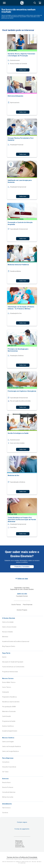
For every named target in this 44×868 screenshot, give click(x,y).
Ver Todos (5, 772)
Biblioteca (5, 637)
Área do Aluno (6, 782)
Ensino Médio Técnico (9, 682)
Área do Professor (8, 787)
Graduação (6, 692)
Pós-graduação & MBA (9, 707)
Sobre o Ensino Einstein (9, 627)
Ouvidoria (5, 813)
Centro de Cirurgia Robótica (10, 751)
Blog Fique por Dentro (9, 646)
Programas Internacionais (10, 672)
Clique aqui (19, 841)
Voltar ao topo (23, 579)
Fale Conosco (6, 808)
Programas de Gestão (9, 721)
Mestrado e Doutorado (9, 711)
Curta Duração (7, 716)
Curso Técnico (7, 687)
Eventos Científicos (8, 726)
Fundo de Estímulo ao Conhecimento (13, 667)
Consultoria (6, 762)
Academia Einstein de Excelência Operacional (16, 641)
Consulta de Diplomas (9, 792)
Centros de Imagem (8, 742)
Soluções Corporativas (9, 767)
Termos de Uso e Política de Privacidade (22, 857)
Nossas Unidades (8, 632)
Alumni (4, 657)
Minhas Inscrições (8, 797)
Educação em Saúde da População (13, 662)
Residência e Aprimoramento (11, 702)
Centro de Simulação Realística (12, 746)
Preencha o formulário (22, 567)
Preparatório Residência (9, 697)
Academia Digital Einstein (10, 731)
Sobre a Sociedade (8, 622)
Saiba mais (23, 70)
